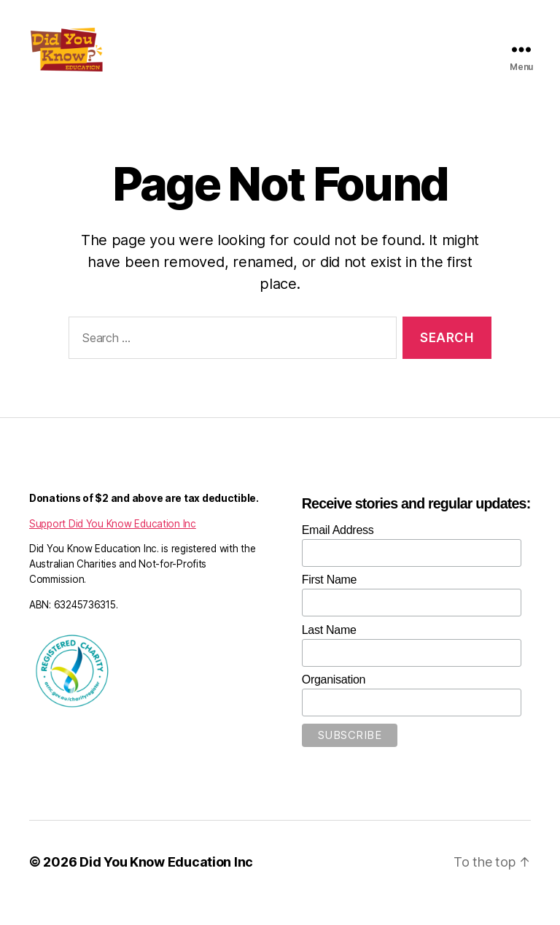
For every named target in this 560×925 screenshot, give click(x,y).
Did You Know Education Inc (166, 884)
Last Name (329, 652)
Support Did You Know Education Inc (113, 546)
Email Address (338, 552)
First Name (330, 601)
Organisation (334, 701)
